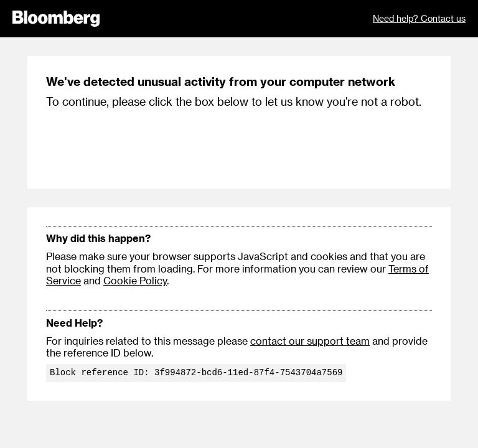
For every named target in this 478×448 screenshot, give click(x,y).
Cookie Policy (135, 280)
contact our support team (310, 341)
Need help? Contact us (419, 18)
